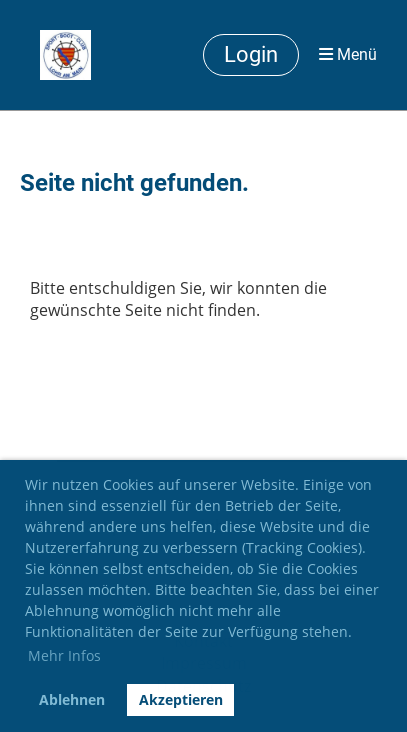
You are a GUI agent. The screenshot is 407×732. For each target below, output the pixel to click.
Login (251, 54)
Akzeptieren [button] (181, 699)
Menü (348, 54)
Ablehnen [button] (72, 699)
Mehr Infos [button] (64, 655)
